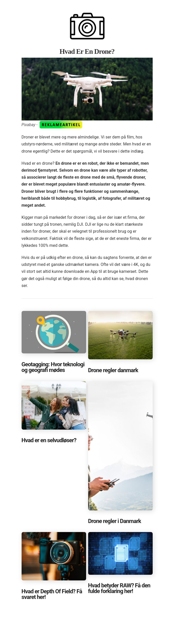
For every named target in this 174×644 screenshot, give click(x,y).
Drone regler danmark (113, 370)
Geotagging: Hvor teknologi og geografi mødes (53, 367)
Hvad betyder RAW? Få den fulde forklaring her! (119, 588)
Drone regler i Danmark (115, 521)
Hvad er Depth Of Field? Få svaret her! (52, 594)
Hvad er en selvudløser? (49, 440)
